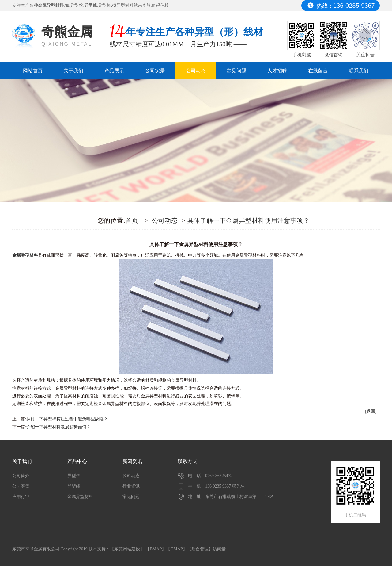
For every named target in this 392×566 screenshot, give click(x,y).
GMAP (176, 549)
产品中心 (77, 461)
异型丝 (77, 5)
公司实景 (155, 71)
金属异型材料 (80, 497)
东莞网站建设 (127, 549)
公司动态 (196, 71)
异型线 (74, 486)
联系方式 (187, 461)
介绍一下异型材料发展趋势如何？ (58, 427)
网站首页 (33, 71)
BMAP (156, 549)
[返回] (371, 411)
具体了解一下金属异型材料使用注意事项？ (249, 220)
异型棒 (104, 5)
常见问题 (236, 71)
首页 (132, 220)
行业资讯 (131, 486)
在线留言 (318, 71)
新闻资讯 (132, 461)
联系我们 (359, 71)
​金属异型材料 (25, 255)
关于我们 (73, 71)
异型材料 (125, 5)
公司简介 (21, 476)
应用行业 (21, 497)
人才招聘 (277, 71)
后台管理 (200, 549)
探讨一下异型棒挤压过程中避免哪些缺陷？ (67, 419)
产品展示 (114, 71)
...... (71, 507)
